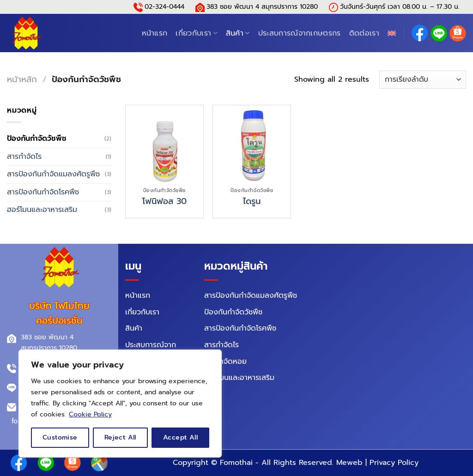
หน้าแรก (155, 33)
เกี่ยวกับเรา (196, 33)
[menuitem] (392, 33)
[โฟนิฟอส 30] (164, 144)
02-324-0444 (164, 7)
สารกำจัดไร (24, 157)
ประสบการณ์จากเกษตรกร (300, 33)
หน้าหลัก (22, 79)
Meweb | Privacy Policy (377, 463)
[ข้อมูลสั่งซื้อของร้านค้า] (423, 80)
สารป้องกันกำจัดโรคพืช (43, 192)
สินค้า (238, 33)
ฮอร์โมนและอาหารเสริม (42, 210)
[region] (120, 404)
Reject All (120, 437)
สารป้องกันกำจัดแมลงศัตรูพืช (53, 174)
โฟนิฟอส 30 (164, 202)
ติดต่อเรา (364, 33)
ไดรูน (252, 202)
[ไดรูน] (252, 144)
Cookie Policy (90, 414)
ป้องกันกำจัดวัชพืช (37, 139)
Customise (60, 437)
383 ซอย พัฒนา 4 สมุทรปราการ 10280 (262, 7)
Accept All (180, 437)
